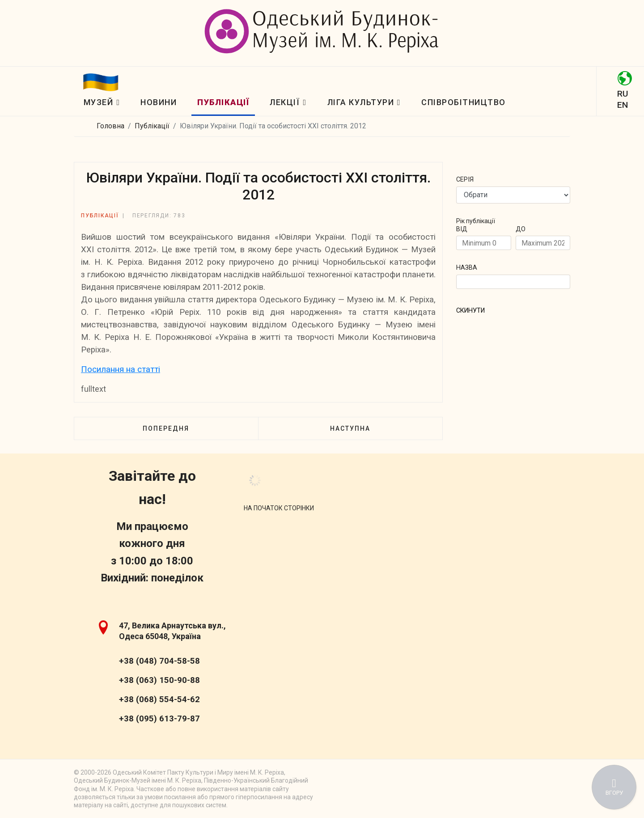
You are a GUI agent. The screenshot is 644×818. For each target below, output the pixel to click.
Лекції (285, 102)
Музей (99, 102)
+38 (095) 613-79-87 (159, 719)
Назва (467, 268)
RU (623, 94)
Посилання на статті (121, 369)
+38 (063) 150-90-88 (159, 680)
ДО (521, 229)
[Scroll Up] (279, 508)
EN (623, 105)
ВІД (462, 229)
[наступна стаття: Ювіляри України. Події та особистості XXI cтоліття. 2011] (350, 428)
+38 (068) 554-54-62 (159, 699)
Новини (159, 102)
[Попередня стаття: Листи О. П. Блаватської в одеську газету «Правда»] (166, 428)
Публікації (223, 102)
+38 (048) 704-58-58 (159, 661)
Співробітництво (464, 102)
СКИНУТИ (470, 311)
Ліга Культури (361, 102)
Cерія (465, 180)
